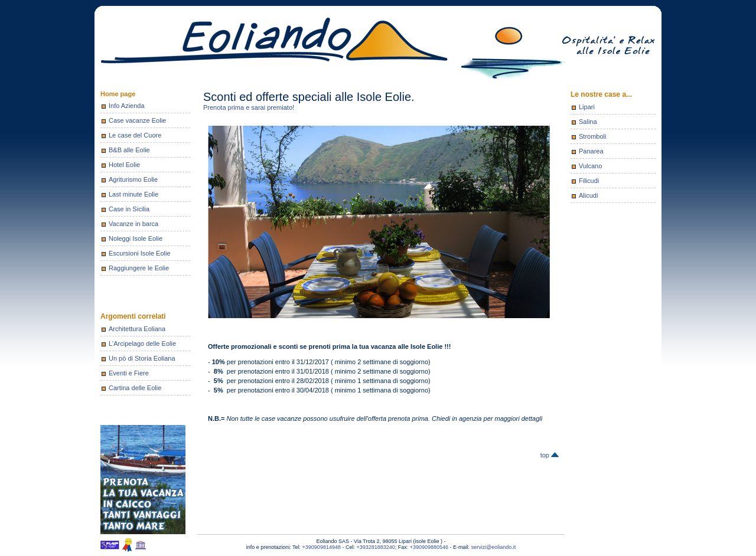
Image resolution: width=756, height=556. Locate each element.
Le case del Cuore (135, 135)
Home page (118, 94)
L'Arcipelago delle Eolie (142, 344)
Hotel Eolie (124, 165)
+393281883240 (375, 547)
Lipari (587, 107)
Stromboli (592, 136)
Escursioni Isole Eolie (140, 253)
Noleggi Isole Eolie (136, 238)
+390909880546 (429, 547)
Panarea (591, 151)
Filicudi (589, 181)
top (550, 455)
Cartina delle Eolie (135, 388)
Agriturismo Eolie (133, 179)
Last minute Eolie (133, 194)
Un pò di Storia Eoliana (142, 358)
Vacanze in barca (133, 224)
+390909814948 (322, 547)
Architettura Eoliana (137, 329)
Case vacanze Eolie (137, 120)
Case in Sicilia (129, 209)
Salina (588, 122)
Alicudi (588, 195)
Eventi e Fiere (129, 373)
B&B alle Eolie (129, 150)
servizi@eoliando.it (494, 547)
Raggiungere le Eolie (139, 268)
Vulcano (590, 166)
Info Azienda (127, 106)
